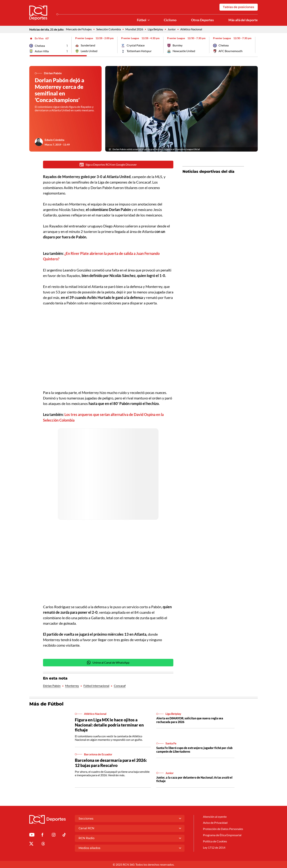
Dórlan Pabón (52, 686)
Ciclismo (170, 20)
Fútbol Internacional (96, 686)
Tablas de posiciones (238, 7)
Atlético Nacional (191, 30)
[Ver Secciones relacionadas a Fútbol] (149, 20)
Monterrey (72, 686)
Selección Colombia (109, 30)
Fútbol (142, 20)
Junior (172, 30)
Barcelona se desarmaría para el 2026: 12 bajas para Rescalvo (111, 763)
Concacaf (120, 686)
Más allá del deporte (243, 20)
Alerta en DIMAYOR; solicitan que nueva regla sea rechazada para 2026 (190, 720)
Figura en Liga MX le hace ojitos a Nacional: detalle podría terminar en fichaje (109, 725)
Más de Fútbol (46, 704)
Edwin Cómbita (54, 140)
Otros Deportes (202, 20)
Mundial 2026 (134, 30)
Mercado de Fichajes (79, 30)
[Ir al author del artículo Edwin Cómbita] (39, 142)
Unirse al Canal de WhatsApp (108, 663)
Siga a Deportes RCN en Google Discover (108, 165)
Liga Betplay (155, 30)
